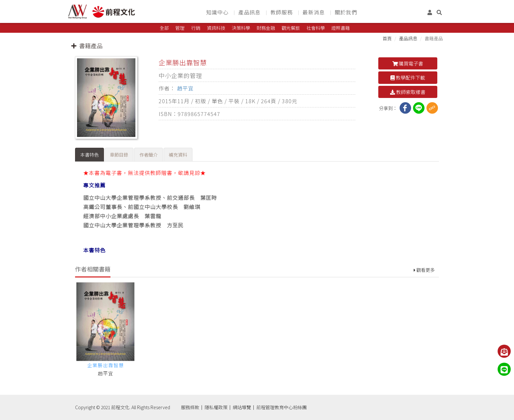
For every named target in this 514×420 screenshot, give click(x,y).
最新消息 (314, 12)
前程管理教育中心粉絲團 (282, 407)
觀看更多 (424, 286)
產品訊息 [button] (249, 12)
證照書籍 (341, 28)
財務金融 (266, 28)
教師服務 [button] (282, 12)
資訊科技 (216, 28)
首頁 (387, 38)
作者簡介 (148, 155)
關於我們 (346, 12)
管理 (180, 28)
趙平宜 (185, 88)
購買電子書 (408, 63)
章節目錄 (119, 155)
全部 (164, 28)
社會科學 (316, 28)
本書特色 (89, 155)
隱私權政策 (216, 407)
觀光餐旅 (291, 28)
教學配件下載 (408, 77)
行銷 (196, 28)
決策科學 (241, 28)
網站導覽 (242, 407)
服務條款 (190, 407)
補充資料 (178, 155)
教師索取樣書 (408, 92)
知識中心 (217, 12)
